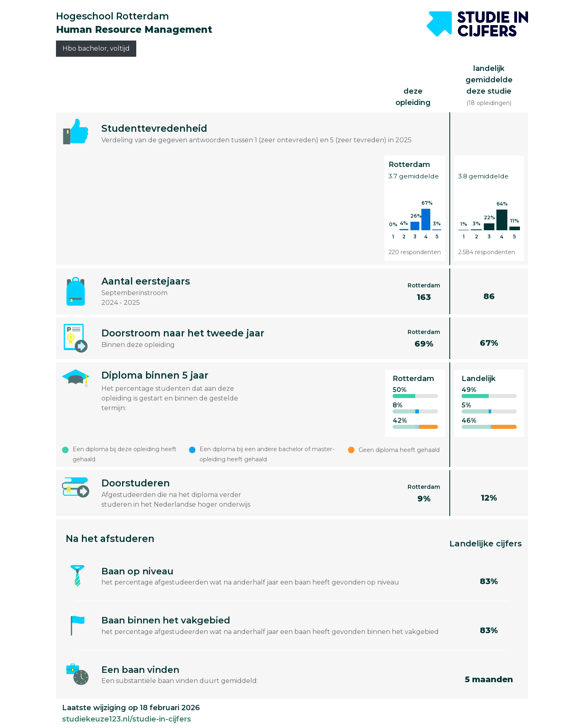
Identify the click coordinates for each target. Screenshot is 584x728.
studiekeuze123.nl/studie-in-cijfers (127, 719)
